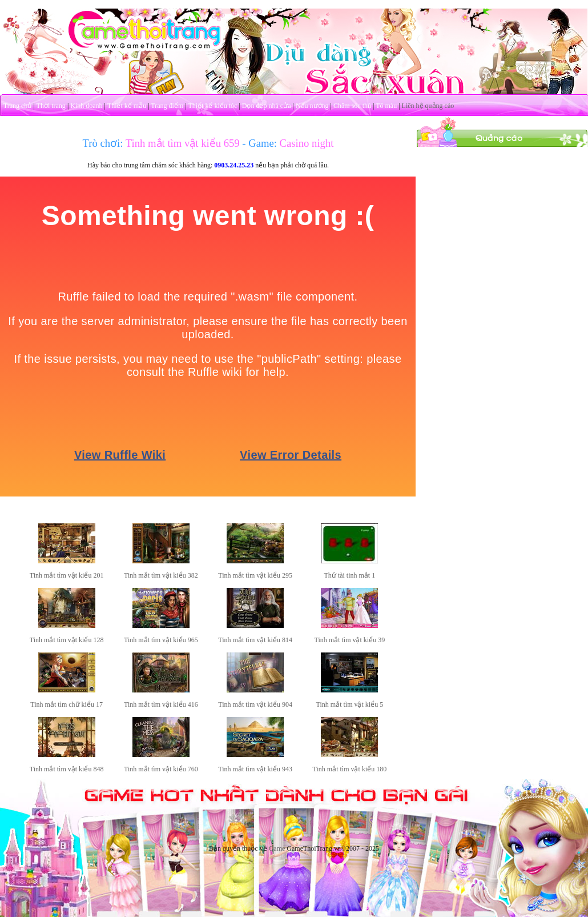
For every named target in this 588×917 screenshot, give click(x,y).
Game (277, 848)
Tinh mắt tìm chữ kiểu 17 (67, 704)
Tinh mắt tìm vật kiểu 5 (350, 704)
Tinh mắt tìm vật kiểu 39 (350, 640)
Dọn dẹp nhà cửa (267, 106)
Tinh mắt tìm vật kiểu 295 (255, 575)
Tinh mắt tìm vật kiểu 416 (161, 704)
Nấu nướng (312, 106)
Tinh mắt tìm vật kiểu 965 (161, 640)
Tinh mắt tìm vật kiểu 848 (67, 769)
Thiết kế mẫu (127, 106)
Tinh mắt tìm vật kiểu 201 (67, 575)
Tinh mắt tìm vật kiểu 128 (67, 640)
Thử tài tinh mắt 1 (350, 575)
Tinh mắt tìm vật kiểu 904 (255, 704)
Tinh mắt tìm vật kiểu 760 (161, 769)
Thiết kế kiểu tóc (212, 106)
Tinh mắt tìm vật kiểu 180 (350, 769)
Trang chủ (18, 106)
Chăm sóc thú (352, 106)
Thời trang (51, 106)
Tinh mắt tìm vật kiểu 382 (161, 575)
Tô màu (386, 106)
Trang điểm (167, 106)
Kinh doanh (86, 106)
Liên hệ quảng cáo (428, 106)
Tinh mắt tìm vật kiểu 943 (255, 769)
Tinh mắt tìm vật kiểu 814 (255, 640)
